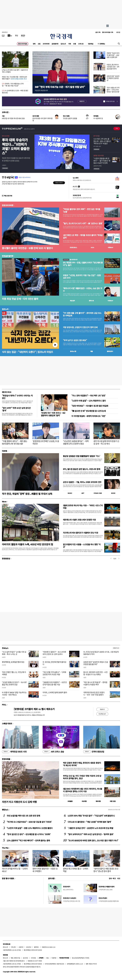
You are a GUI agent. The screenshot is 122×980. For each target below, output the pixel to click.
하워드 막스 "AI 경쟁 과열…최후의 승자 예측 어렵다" (15, 78)
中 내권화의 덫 (98, 118)
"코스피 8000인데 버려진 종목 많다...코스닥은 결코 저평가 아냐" (93, 840)
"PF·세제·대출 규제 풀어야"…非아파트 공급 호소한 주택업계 (82, 314)
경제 (34, 44)
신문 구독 (98, 32)
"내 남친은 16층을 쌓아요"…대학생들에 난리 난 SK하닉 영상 (76, 442)
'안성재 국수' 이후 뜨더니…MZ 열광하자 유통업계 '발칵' (53, 414)
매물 (92, 351)
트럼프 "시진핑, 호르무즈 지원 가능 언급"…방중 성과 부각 (82, 277)
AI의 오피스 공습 (53, 752)
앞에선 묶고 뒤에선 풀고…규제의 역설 (76, 870)
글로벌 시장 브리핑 (99, 155)
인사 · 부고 (112, 878)
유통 (75, 44)
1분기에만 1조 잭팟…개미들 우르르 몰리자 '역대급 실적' (83, 236)
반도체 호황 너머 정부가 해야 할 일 (43, 119)
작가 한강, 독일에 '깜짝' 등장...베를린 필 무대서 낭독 (27, 494)
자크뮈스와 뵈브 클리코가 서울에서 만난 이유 (81, 533)
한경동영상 (6, 559)
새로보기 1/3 (116, 648)
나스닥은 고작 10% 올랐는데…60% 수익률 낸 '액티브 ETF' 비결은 (102, 141)
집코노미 (63, 44)
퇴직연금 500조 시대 (14, 752)
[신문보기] (3, 36)
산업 (39, 44)
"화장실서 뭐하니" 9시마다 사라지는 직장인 (17, 397)
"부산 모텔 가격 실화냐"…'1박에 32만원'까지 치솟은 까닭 (54, 673)
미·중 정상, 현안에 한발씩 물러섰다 (54, 663)
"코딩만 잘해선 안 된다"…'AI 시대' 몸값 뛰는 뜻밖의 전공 (14, 683)
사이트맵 (33, 958)
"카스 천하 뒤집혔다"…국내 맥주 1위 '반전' (88, 396)
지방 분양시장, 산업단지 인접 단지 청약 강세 (80, 327)
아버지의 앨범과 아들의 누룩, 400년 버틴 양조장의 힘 (27, 544)
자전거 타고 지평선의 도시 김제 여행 (19, 802)
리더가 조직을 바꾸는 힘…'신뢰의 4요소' (15, 870)
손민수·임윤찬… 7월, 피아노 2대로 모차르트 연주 (82, 482)
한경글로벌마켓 (8, 256)
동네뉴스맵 (73, 351)
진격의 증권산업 (94, 752)
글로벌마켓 (55, 44)
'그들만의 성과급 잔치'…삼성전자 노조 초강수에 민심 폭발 (90, 828)
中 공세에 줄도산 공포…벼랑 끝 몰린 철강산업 (15, 91)
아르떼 (4, 451)
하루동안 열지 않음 (110, 101)
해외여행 (98, 801)
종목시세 (91, 301)
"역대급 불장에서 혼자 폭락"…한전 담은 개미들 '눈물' (82, 210)
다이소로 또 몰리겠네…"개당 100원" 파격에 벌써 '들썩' (89, 822)
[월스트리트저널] (17, 36)
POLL (4, 705)
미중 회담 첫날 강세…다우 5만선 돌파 (20, 299)
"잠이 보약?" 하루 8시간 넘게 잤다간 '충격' (16, 409)
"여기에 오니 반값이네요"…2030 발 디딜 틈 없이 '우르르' (29, 822)
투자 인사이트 (6, 136)
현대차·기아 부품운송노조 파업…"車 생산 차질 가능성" (13, 85)
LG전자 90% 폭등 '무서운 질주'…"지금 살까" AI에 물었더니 (91, 816)
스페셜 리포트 (7, 723)
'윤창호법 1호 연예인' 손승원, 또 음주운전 (46, 442)
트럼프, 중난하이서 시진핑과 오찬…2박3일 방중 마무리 (113, 67)
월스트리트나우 (70, 260)
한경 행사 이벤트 (8, 878)
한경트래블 (6, 759)
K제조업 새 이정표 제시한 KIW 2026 (13, 118)
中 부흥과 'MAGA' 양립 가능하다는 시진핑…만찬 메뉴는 (14, 694)
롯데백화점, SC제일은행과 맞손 (13, 662)
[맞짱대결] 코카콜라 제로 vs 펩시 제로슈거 (34, 709)
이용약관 (54, 958)
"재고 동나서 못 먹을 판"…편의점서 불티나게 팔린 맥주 (95, 683)
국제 (70, 44)
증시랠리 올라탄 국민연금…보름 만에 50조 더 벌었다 (27, 248)
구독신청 (13, 947)
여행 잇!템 (113, 801)
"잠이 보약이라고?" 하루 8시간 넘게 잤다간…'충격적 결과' (91, 834)
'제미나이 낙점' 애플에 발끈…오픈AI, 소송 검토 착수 (82, 290)
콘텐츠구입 (17, 958)
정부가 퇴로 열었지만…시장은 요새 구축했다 (45, 870)
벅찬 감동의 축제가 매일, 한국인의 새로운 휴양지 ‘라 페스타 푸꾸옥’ (82, 764)
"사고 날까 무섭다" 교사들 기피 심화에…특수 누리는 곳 (14, 653)
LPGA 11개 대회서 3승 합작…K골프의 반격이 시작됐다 (15, 71)
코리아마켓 (46, 44)
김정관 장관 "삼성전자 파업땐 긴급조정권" (113, 78)
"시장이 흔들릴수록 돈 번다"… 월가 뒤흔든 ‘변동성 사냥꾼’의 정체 (102, 161)
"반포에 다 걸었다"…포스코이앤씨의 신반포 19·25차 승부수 (54, 653)
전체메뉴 (102, 44)
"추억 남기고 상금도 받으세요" (75, 340)
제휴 (12, 958)
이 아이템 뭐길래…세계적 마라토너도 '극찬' (88, 416)
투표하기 (102, 709)
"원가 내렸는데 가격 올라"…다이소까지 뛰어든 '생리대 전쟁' (113, 90)
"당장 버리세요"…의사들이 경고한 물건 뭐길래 (90, 406)
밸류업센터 (110, 351)
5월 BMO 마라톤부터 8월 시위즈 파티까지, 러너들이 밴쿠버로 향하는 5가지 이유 (82, 790)
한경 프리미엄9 (23, 44)
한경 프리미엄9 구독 (108, 32)
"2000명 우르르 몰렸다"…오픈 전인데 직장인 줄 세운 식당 (55, 683)
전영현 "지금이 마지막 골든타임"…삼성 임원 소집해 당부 (113, 55)
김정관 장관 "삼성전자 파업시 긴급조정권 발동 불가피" (96, 663)
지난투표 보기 (102, 714)
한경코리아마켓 (8, 205)
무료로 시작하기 (59, 183)
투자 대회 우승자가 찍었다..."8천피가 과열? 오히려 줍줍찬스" (16, 146)
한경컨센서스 (73, 247)
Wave (4, 502)
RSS (47, 958)
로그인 (118, 32)
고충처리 (21, 947)
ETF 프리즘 (97, 136)
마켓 (111, 247)
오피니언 (81, 44)
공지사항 (51, 878)
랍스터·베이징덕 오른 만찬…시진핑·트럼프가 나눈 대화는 (95, 673)
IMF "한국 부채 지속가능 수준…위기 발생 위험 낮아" (60, 87)
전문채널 (91, 44)
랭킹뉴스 (5, 810)
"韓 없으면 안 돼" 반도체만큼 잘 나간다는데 (89, 411)
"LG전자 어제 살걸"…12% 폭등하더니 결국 (88, 401)
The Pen (5, 848)
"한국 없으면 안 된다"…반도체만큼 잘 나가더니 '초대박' (29, 834)
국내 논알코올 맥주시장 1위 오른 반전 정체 (23, 816)
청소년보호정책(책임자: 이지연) (81, 958)
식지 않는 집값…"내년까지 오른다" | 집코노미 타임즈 (27, 352)
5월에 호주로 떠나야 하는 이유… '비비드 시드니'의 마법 (83, 507)
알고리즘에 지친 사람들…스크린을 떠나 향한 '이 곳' (82, 546)
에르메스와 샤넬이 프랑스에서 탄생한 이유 (79, 520)
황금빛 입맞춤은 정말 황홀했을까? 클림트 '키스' (82, 456)
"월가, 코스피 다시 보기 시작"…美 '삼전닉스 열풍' (83, 223)
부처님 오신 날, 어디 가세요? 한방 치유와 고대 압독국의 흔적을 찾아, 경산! (82, 777)
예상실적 (72, 301)
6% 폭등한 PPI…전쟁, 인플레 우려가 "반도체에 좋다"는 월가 (83, 264)
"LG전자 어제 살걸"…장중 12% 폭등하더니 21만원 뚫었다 (30, 828)
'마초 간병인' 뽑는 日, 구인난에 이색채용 (14, 673)
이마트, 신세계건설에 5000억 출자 (55, 692)
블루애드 (37, 947)
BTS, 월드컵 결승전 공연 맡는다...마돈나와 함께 (82, 469)
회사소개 (5, 947)
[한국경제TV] (10, 36)
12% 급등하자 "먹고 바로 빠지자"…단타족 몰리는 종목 (28, 840)
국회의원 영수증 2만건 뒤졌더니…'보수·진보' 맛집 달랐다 (94, 694)
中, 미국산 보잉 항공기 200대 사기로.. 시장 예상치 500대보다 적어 (101, 653)
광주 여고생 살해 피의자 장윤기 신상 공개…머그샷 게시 (106, 442)
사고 (119, 878)
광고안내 (29, 947)
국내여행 (84, 801)
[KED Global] (23, 36)
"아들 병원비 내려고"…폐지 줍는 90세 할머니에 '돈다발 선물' (15, 442)
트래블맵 (70, 801)
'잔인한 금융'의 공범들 (70, 118)
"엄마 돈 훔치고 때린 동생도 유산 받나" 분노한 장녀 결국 (106, 870)
